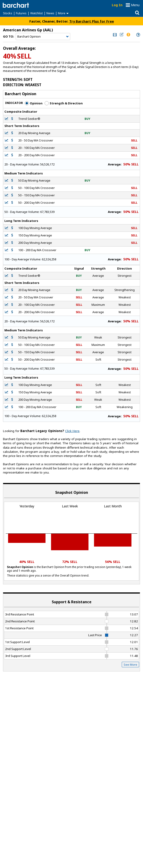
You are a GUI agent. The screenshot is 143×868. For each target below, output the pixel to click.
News (50, 13)
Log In (117, 5)
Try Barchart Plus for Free (92, 21)
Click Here (72, 431)
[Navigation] (43, 37)
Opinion (34, 103)
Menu (135, 5)
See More (130, 665)
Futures (21, 13)
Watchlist (37, 13)
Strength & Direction (64, 103)
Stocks (8, 13)
